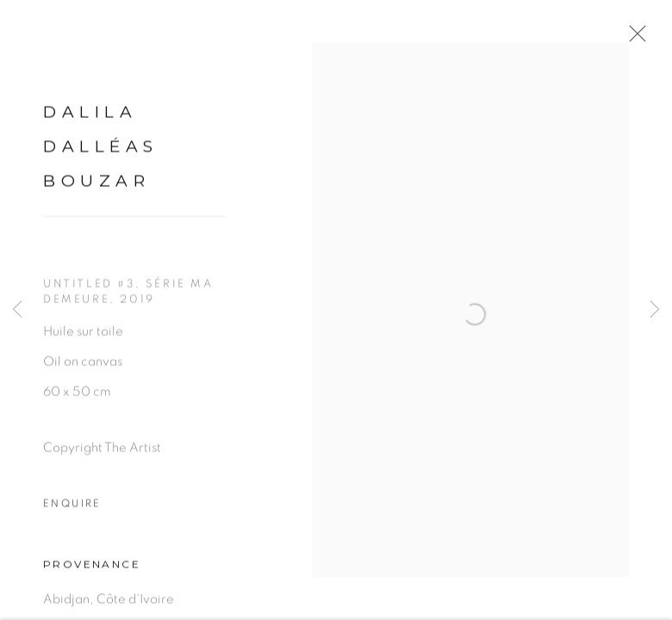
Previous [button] (17, 310)
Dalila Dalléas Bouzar (101, 155)
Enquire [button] (72, 512)
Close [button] (641, 39)
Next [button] (655, 310)
